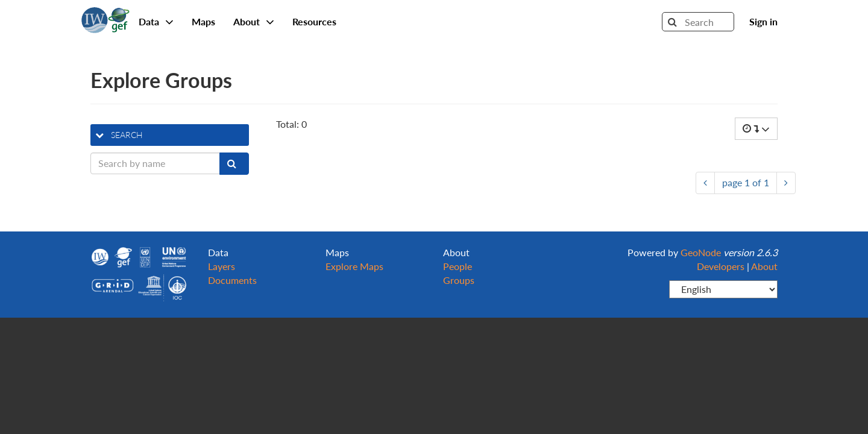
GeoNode (105, 18)
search (119, 135)
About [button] (254, 21)
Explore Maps (354, 266)
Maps (203, 21)
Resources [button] (314, 21)
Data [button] (156, 21)
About (764, 266)
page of (746, 182)
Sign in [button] (763, 21)
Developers (721, 266)
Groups (459, 280)
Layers (222, 266)
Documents (232, 280)
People (458, 266)
